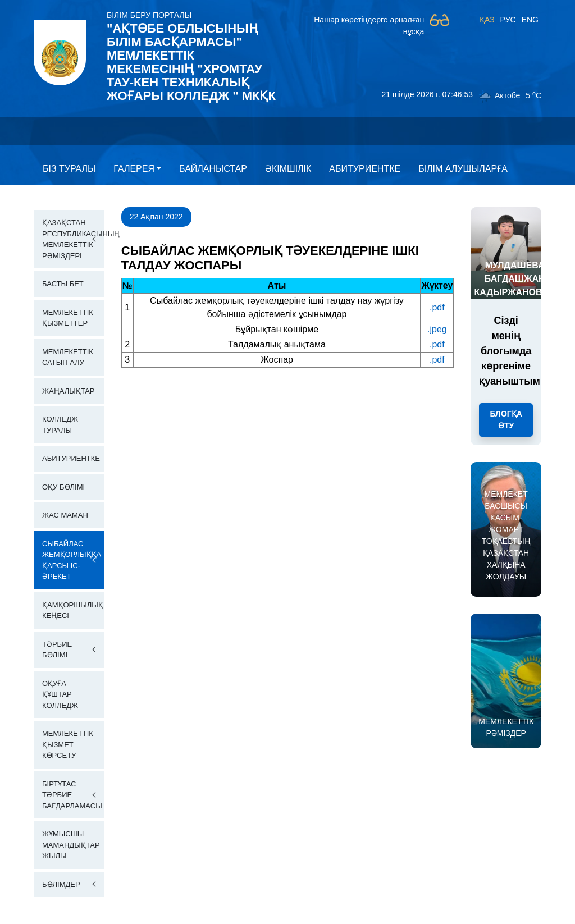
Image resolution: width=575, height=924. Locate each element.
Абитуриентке (365, 169)
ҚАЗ (487, 20)
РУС (508, 20)
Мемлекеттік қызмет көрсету (68, 744)
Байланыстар (213, 169)
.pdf (437, 307)
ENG (530, 20)
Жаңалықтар (69, 391)
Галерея (134, 169)
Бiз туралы (69, 169)
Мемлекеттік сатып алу (68, 357)
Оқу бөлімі (63, 487)
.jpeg (437, 329)
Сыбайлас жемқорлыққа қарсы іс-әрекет (72, 560)
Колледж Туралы (60, 425)
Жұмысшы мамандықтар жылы (71, 845)
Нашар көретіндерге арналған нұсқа (369, 26)
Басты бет (63, 284)
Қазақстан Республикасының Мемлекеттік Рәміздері (73, 239)
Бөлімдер (61, 884)
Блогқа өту (506, 420)
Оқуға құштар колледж (60, 694)
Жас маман (65, 515)
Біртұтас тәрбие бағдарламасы (72, 795)
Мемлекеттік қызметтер (68, 318)
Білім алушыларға (463, 169)
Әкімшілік (288, 169)
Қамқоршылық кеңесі (73, 610)
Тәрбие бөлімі (57, 650)
